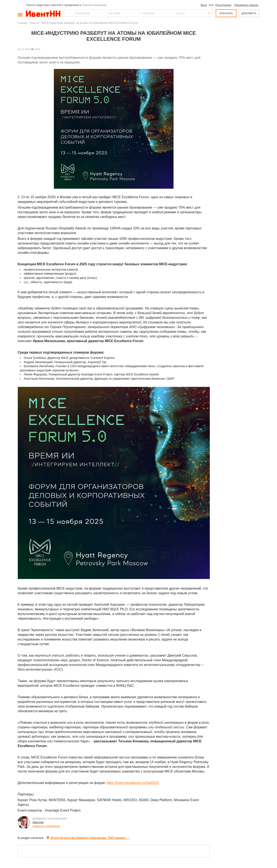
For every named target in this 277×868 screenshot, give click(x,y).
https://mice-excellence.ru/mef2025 (133, 783)
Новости (34, 23)
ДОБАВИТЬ (249, 13)
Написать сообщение (46, 826)
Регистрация (223, 5)
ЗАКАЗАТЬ (226, 13)
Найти (68, 13)
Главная (22, 23)
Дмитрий (38, 822)
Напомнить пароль (246, 5)
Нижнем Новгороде (94, 5)
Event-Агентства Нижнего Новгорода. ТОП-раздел (88, 838)
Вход (204, 5)
